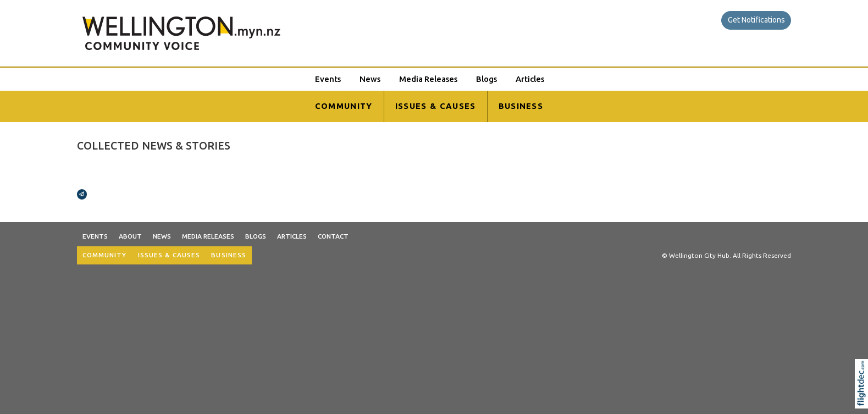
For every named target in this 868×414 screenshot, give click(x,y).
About (130, 236)
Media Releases (428, 79)
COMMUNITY (344, 106)
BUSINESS (521, 106)
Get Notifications (756, 20)
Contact (333, 236)
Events (328, 79)
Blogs (486, 79)
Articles (530, 79)
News (370, 79)
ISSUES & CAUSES (436, 106)
